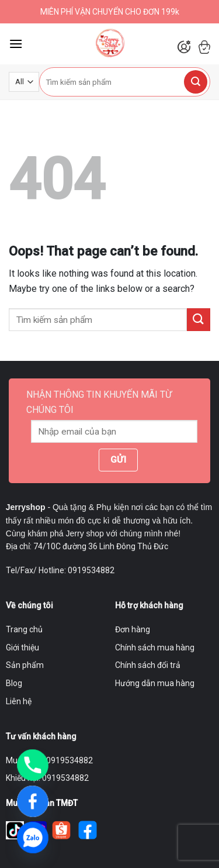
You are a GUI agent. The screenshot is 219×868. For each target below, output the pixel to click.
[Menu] (16, 44)
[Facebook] (33, 801)
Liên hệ (19, 701)
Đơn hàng (133, 629)
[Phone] (33, 765)
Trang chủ (24, 629)
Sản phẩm (25, 665)
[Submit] (196, 82)
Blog (14, 683)
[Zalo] (33, 838)
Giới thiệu (22, 647)
